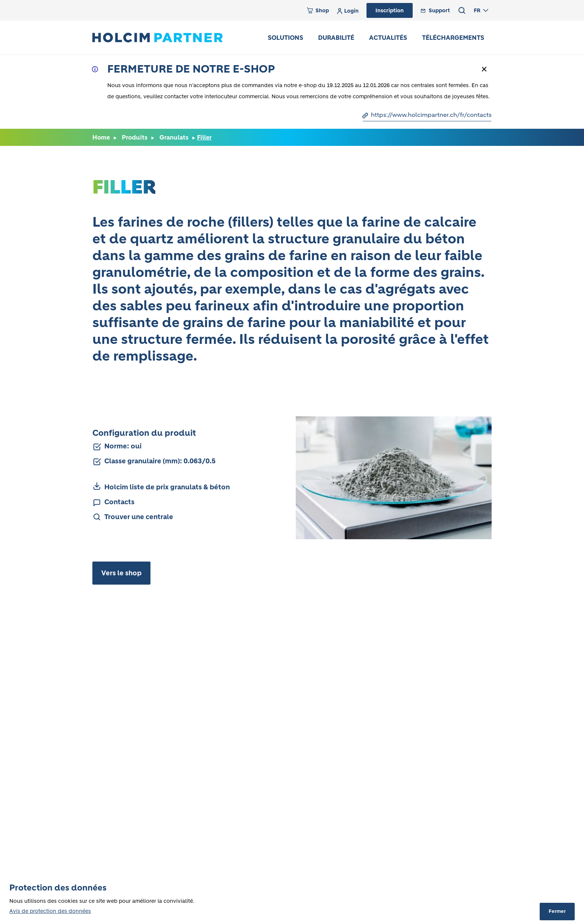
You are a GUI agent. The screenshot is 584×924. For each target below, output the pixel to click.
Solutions (285, 38)
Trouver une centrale (139, 517)
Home (101, 137)
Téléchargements (453, 38)
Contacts (119, 502)
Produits (135, 137)
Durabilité (336, 38)
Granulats (174, 137)
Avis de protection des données (50, 911)
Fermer (557, 911)
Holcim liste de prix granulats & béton (167, 487)
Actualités (388, 38)
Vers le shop (121, 573)
